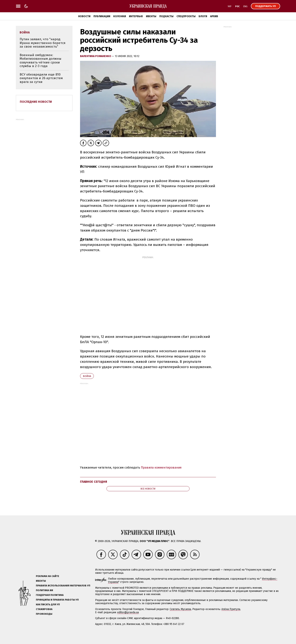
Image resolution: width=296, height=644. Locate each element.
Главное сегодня (94, 482)
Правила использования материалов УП (63, 586)
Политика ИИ (44, 590)
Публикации (102, 16)
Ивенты (151, 16)
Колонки (120, 16)
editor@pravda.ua (128, 612)
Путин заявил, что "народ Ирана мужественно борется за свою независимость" (42, 43)
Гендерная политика (50, 595)
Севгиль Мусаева (180, 609)
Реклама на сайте (47, 576)
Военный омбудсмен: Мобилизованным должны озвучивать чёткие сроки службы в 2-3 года (40, 61)
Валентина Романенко (96, 56)
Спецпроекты (186, 16)
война (87, 376)
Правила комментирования (161, 468)
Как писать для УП (48, 604)
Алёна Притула (231, 609)
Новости (84, 16)
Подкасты (166, 16)
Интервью (136, 16)
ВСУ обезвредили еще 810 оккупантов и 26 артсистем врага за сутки (41, 78)
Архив (214, 16)
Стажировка (44, 609)
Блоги (203, 16)
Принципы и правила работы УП (57, 600)
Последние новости (36, 102)
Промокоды (44, 614)
